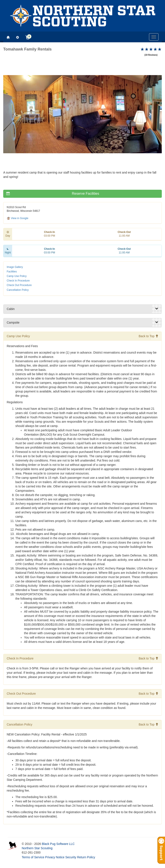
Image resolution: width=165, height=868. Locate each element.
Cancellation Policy (18, 290)
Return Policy (86, 857)
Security (71, 857)
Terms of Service (33, 857)
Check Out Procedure (19, 285)
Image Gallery (15, 267)
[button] (15, 114)
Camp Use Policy (17, 276)
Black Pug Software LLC (58, 844)
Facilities (12, 272)
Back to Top (148, 336)
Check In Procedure (18, 281)
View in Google (18, 218)
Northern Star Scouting (37, 848)
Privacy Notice (55, 857)
